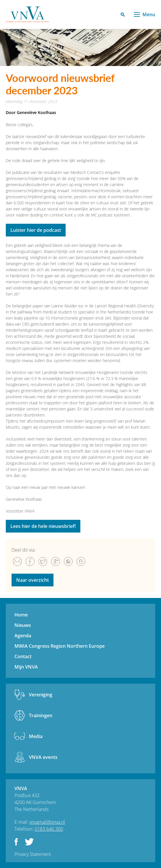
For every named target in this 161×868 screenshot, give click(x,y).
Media (36, 736)
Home (21, 615)
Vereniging (41, 695)
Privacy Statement (33, 854)
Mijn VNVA (26, 667)
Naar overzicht (33, 580)
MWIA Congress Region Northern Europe (60, 646)
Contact (23, 656)
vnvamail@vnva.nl (47, 822)
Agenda (23, 636)
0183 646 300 (49, 829)
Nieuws (23, 625)
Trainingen (41, 715)
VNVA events (43, 757)
